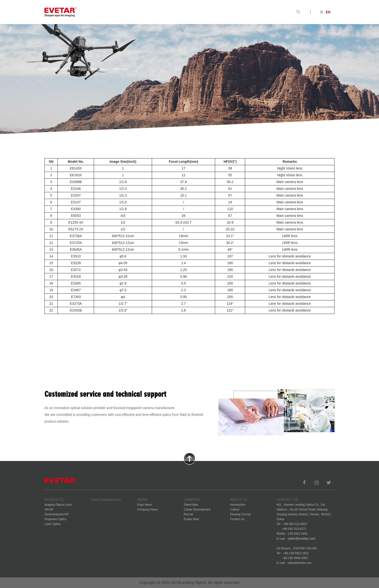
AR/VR (49, 510)
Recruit (188, 514)
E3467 (76, 290)
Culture (235, 510)
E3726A (76, 236)
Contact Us (237, 519)
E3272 (76, 270)
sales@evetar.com (302, 538)
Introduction (238, 505)
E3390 (76, 209)
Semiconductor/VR (57, 514)
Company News (148, 510)
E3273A (76, 304)
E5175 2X (76, 229)
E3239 (76, 263)
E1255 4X (76, 222)
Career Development (197, 510)
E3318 (76, 276)
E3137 (76, 202)
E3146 (76, 189)
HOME (43, 69)
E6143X (76, 168)
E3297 (76, 195)
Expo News (145, 505)
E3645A (76, 249)
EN (328, 12)
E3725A (76, 243)
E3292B (76, 310)
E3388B (76, 182)
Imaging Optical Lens (91, 69)
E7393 (76, 297)
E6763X (76, 175)
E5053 (76, 216)
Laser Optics (53, 524)
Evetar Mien (191, 519)
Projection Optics (55, 519)
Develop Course (241, 514)
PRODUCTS (62, 69)
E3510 (76, 256)
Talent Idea (191, 505)
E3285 (76, 283)
